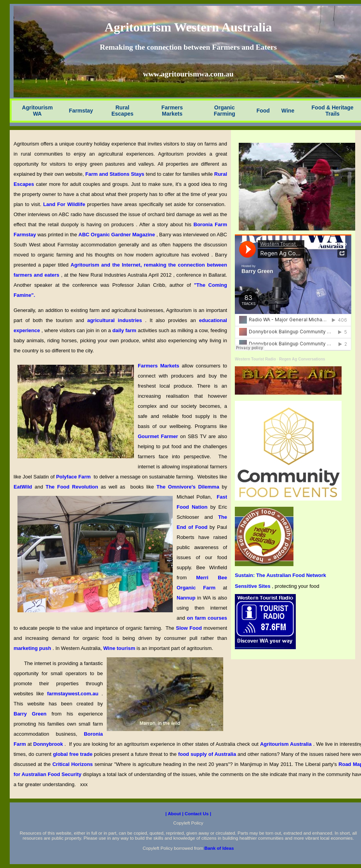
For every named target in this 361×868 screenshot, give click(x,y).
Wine (288, 111)
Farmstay (81, 111)
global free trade (73, 754)
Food (263, 111)
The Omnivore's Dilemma (189, 487)
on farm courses (207, 618)
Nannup (187, 598)
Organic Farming (225, 111)
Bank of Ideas (219, 848)
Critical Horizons (74, 764)
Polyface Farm (74, 477)
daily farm (125, 330)
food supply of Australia (208, 754)
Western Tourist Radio (255, 359)
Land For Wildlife (65, 204)
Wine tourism (120, 648)
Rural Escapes (122, 111)
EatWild (24, 487)
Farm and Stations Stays (116, 174)
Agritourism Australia (287, 744)
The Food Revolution (73, 487)
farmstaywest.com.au (74, 694)
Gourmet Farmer (159, 436)
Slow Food (190, 628)
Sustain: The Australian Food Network (280, 575)
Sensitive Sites (253, 586)
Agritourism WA (37, 111)
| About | (175, 813)
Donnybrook (49, 744)
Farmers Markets (172, 111)
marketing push (33, 648)
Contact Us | (198, 813)
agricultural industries (115, 320)
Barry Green (33, 714)
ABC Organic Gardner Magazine (117, 235)
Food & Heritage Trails (333, 111)
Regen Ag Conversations (302, 359)
